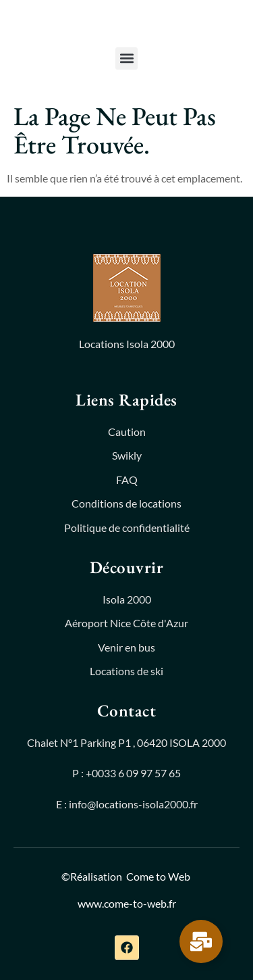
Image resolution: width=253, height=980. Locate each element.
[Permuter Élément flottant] (201, 941)
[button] (126, 58)
